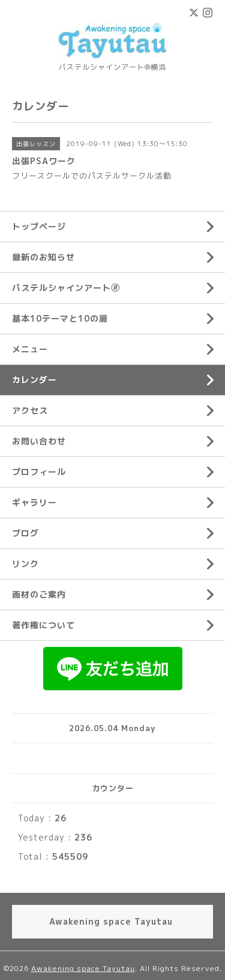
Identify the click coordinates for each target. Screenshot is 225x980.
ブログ (25, 533)
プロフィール (39, 472)
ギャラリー (34, 502)
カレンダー (34, 380)
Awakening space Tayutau (83, 968)
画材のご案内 (39, 594)
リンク (25, 564)
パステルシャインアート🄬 (66, 288)
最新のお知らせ (43, 257)
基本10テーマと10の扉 (60, 318)
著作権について (43, 625)
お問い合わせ (39, 441)
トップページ (39, 226)
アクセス (30, 410)
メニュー (30, 349)
